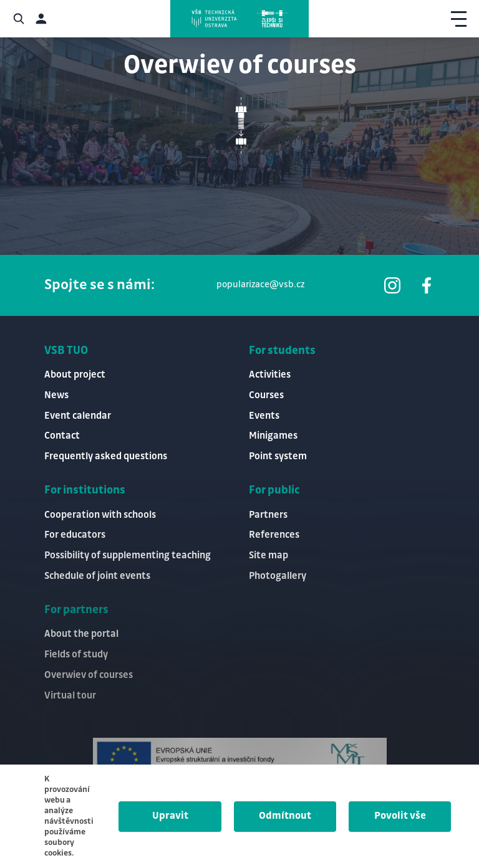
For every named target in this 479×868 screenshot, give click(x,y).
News (56, 395)
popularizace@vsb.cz (260, 285)
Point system (278, 456)
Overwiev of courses (89, 675)
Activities (270, 375)
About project (75, 375)
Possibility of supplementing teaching (128, 556)
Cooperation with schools (100, 515)
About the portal (81, 634)
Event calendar (78, 416)
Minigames (273, 436)
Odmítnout (285, 816)
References (274, 535)
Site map (269, 556)
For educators (75, 535)
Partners (268, 515)
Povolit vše (400, 816)
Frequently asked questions (106, 456)
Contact (62, 436)
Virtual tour (70, 696)
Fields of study (76, 655)
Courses (266, 395)
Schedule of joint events (97, 576)
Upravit (170, 816)
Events (264, 416)
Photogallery (278, 576)
